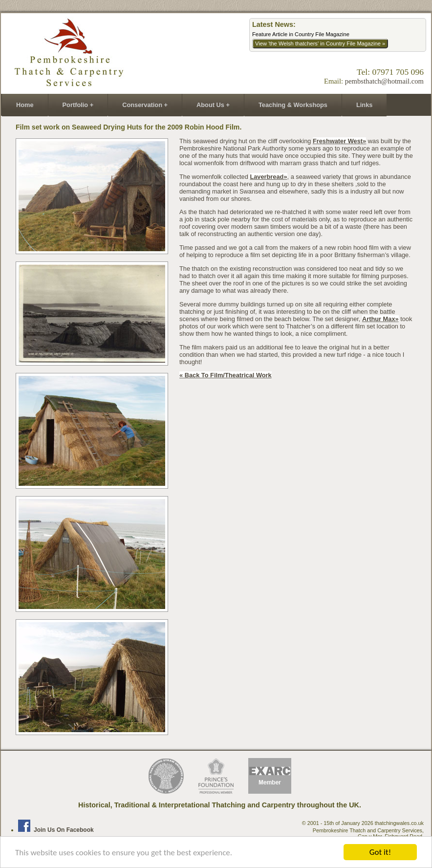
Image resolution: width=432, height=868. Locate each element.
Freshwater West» (339, 141)
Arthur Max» (380, 319)
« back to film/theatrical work (226, 375)
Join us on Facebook (56, 830)
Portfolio (76, 105)
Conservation (142, 105)
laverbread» (268, 177)
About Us (210, 105)
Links (364, 105)
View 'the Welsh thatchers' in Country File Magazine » (320, 43)
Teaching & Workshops (293, 105)
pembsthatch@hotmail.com (384, 81)
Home (25, 105)
